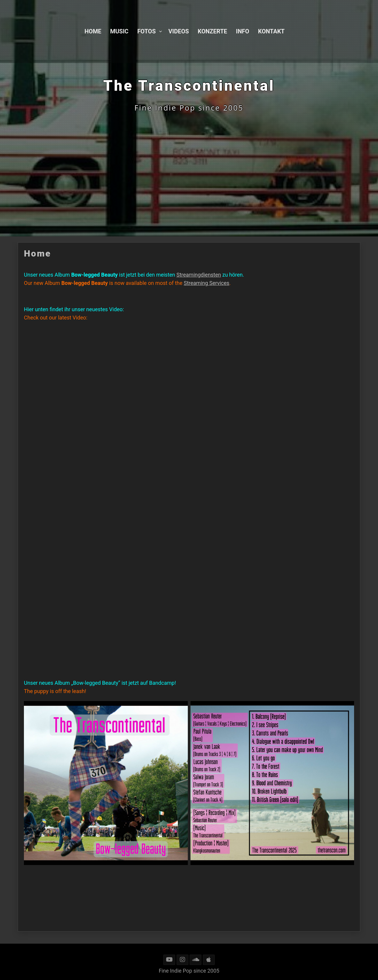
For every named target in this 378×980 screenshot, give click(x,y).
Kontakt (271, 31)
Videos (179, 31)
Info (243, 31)
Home (93, 31)
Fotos (146, 31)
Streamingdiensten (199, 275)
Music (119, 31)
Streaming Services (206, 283)
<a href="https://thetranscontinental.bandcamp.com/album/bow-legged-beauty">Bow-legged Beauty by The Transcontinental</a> (76, 608)
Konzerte (213, 31)
